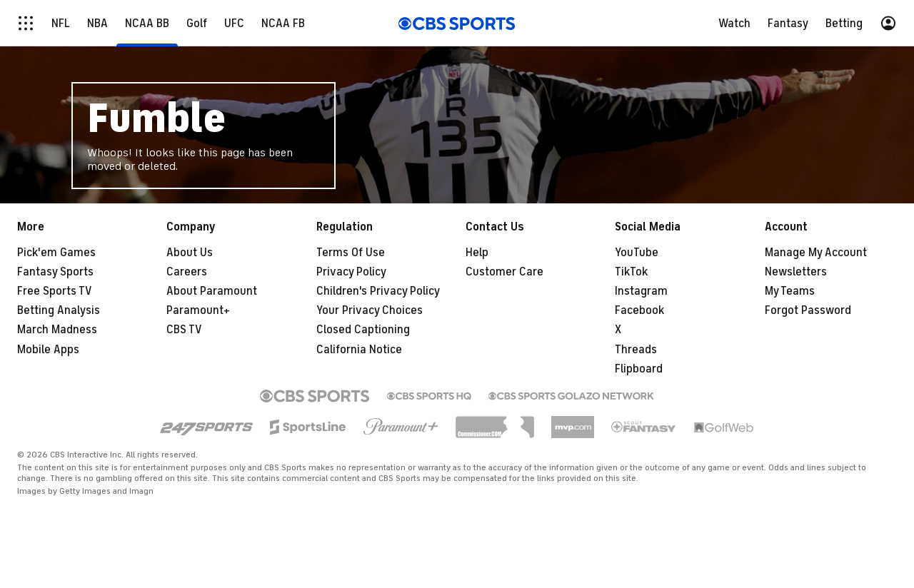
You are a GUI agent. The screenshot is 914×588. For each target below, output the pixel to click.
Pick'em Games (56, 253)
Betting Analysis (59, 310)
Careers (187, 272)
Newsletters (796, 272)
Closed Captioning (363, 330)
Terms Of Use (351, 253)
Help (477, 253)
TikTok (631, 272)
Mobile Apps (48, 350)
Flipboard (639, 369)
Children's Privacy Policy (378, 291)
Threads (636, 350)
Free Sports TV (55, 291)
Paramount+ (198, 310)
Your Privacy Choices (370, 310)
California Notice (359, 350)
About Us (190, 253)
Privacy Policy (351, 272)
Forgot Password (808, 310)
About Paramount (212, 291)
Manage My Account (816, 253)
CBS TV (184, 330)
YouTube (637, 253)
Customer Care (504, 272)
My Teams (790, 291)
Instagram (641, 291)
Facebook (639, 310)
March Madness (57, 330)
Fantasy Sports (55, 272)
